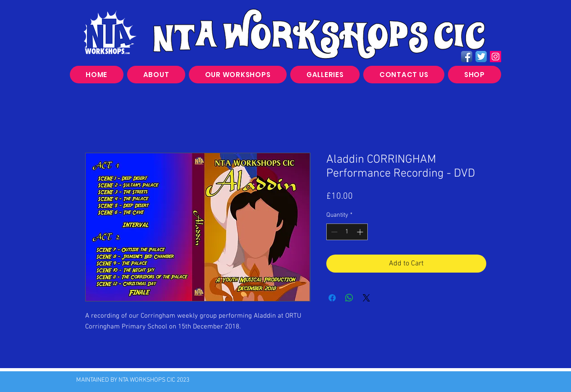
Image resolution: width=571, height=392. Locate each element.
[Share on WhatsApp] (349, 298)
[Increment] (361, 232)
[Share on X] (366, 298)
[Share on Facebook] (332, 298)
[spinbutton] (347, 232)
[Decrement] (333, 232)
